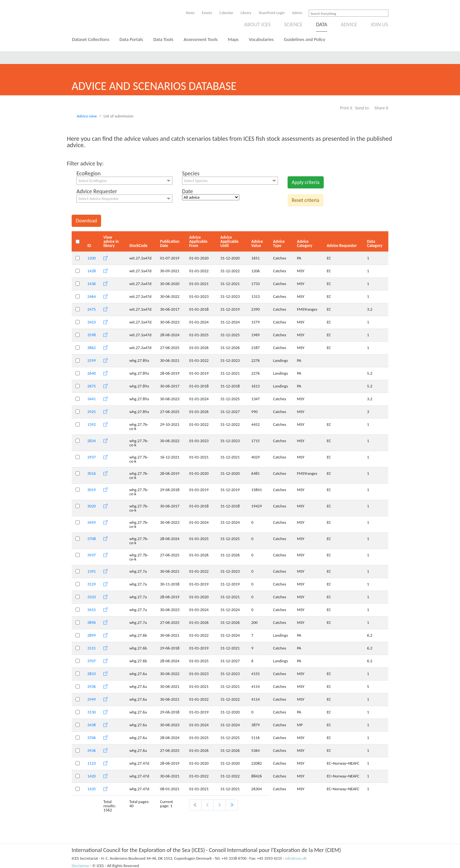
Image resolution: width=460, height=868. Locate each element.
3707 (91, 661)
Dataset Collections (91, 39)
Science (293, 24)
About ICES (257, 24)
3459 (91, 522)
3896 (91, 622)
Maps (233, 39)
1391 (91, 571)
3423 (91, 322)
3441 (91, 399)
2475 (91, 309)
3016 (91, 473)
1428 (91, 271)
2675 (91, 386)
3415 (91, 610)
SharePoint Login (272, 13)
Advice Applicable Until (230, 241)
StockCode (138, 246)
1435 (91, 789)
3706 (91, 738)
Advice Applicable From (198, 241)
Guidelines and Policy (304, 39)
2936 (91, 686)
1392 (91, 424)
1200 (91, 258)
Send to (362, 108)
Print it (346, 108)
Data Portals (131, 39)
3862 (91, 348)
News (190, 13)
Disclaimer (80, 866)
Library (246, 13)
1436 (91, 284)
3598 (91, 335)
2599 (91, 360)
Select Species (196, 181)
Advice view (87, 116)
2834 (91, 441)
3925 (91, 412)
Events (207, 13)
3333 (91, 597)
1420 (91, 776)
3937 (91, 555)
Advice (349, 24)
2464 (91, 296)
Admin (297, 13)
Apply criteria (306, 182)
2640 (91, 373)
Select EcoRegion (93, 181)
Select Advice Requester (99, 199)
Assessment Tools (201, 39)
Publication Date (170, 243)
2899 (91, 635)
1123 (91, 763)
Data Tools (163, 39)
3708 (91, 539)
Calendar (226, 13)
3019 (91, 490)
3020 (91, 506)
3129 (91, 584)
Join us (380, 24)
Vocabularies (261, 39)
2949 (91, 699)
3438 (91, 725)
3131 (91, 648)
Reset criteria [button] (305, 200)
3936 (91, 750)
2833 (91, 674)
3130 (91, 712)
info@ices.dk (296, 858)
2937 (91, 457)
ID (89, 246)
